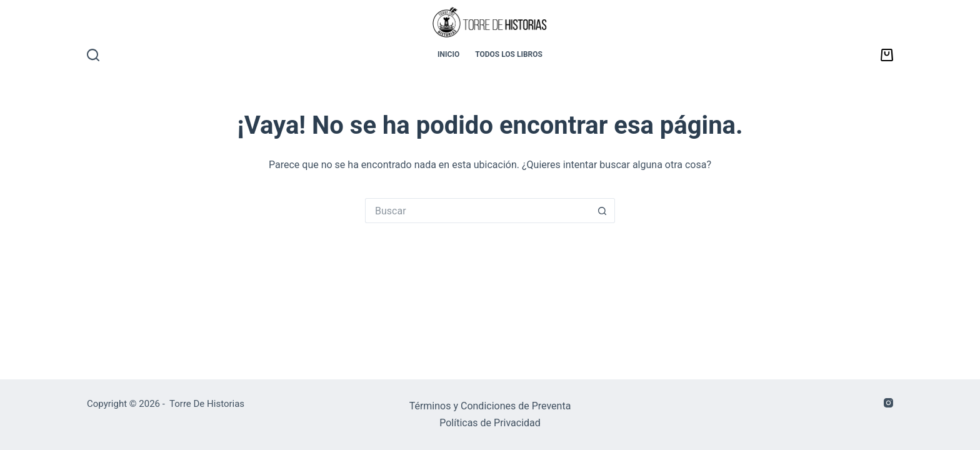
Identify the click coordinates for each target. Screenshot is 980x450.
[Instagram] (888, 403)
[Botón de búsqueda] (602, 211)
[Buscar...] (477, 211)
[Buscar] (93, 55)
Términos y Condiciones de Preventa (490, 406)
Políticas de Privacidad (490, 423)
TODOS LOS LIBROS (509, 54)
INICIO (448, 54)
